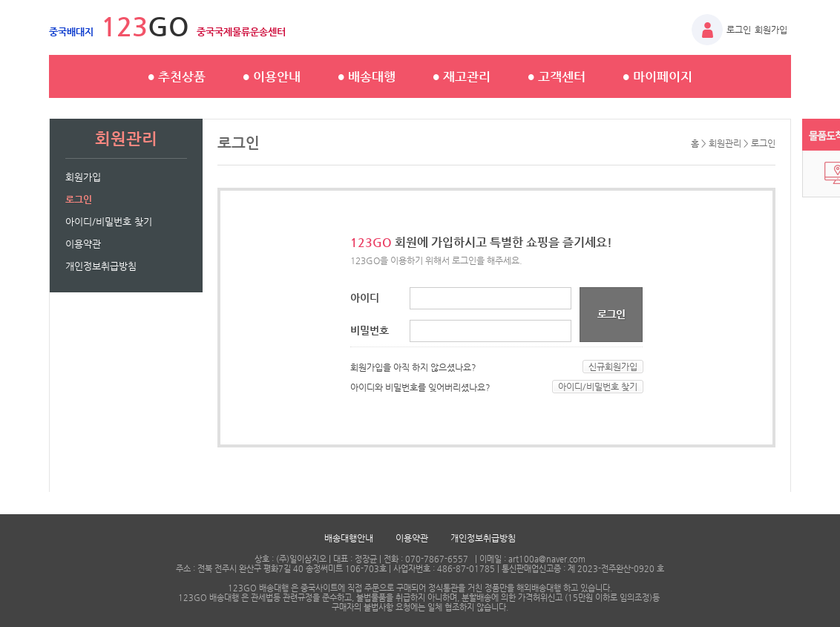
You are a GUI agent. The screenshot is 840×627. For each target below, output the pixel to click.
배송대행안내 (349, 538)
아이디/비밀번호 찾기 (109, 221)
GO (167, 26)
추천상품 (177, 76)
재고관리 (462, 76)
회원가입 (771, 30)
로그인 (739, 30)
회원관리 (725, 143)
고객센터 (557, 76)
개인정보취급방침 (101, 266)
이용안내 (272, 76)
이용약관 (83, 244)
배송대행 (367, 76)
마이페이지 (657, 76)
